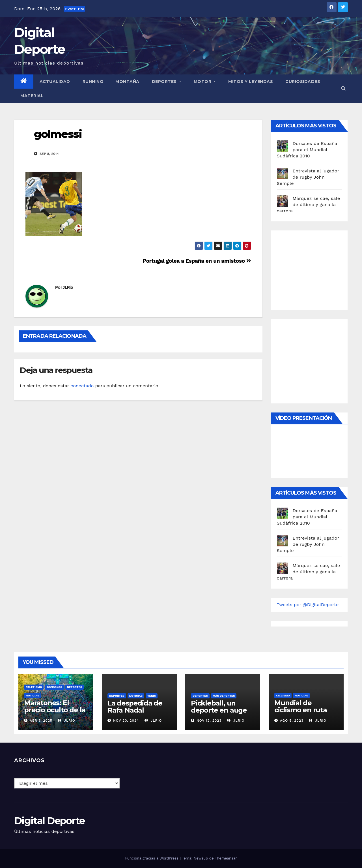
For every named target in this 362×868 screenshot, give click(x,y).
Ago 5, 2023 (292, 721)
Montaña (127, 82)
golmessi (58, 134)
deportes (75, 687)
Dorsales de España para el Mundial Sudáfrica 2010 (307, 150)
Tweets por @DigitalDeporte (308, 605)
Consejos (54, 687)
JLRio (68, 287)
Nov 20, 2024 (126, 721)
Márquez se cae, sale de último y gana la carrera (309, 205)
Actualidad (55, 82)
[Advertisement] (319, 269)
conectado (82, 386)
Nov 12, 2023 (209, 721)
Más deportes (224, 696)
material (32, 96)
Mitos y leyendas (251, 82)
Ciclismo (283, 695)
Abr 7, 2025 (41, 721)
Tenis (152, 696)
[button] (343, 88)
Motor (205, 82)
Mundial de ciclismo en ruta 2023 (301, 710)
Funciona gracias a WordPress (152, 858)
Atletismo (34, 687)
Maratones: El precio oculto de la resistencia (55, 710)
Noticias (32, 695)
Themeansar (226, 858)
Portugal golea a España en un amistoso (197, 261)
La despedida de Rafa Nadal (135, 707)
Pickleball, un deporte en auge (219, 707)
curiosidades (303, 82)
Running (93, 82)
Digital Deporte (49, 821)
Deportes (167, 82)
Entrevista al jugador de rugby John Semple (308, 177)
